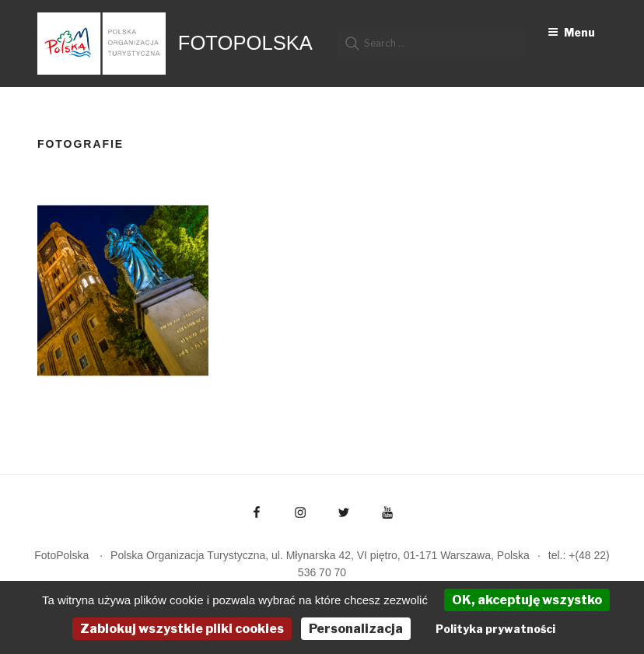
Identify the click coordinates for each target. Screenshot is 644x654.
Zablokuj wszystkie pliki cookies (182, 629)
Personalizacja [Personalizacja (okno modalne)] (356, 629)
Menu (571, 32)
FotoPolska (245, 43)
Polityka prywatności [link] (495, 629)
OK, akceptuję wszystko (527, 600)
